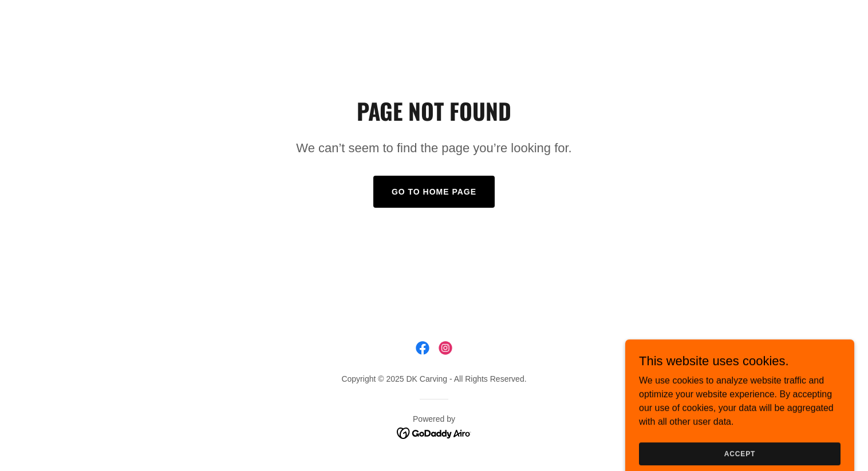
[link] (423, 348)
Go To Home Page (434, 192)
